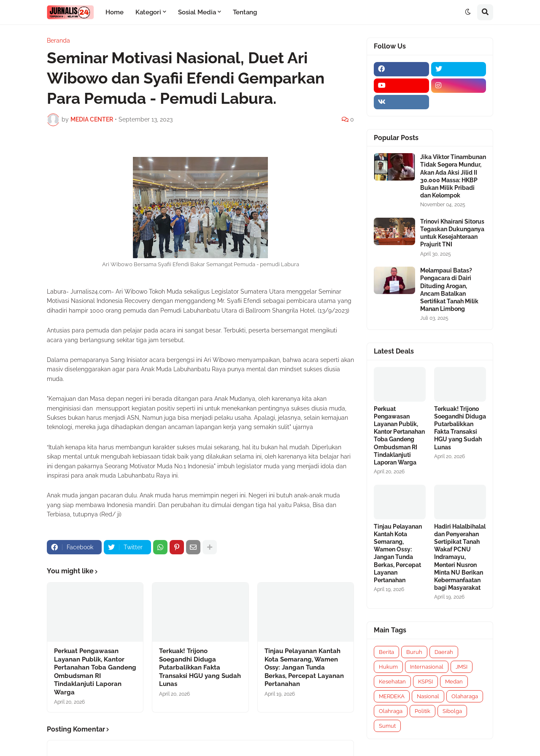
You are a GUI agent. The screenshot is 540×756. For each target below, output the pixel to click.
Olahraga (391, 711)
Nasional (428, 696)
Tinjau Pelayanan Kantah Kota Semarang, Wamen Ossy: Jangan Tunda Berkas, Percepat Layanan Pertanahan (304, 667)
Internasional (427, 667)
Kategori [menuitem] (148, 12)
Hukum (388, 667)
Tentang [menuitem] (245, 12)
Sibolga (452, 711)
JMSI (462, 667)
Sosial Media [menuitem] (197, 12)
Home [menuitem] (115, 12)
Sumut (387, 726)
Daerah (444, 652)
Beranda (58, 40)
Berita (386, 652)
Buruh (414, 652)
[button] (468, 12)
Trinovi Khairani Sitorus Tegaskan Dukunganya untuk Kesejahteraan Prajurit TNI (452, 233)
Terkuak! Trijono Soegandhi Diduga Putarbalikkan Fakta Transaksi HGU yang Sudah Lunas (200, 667)
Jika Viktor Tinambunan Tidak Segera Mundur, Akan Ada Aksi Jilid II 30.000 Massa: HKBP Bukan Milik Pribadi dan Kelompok (453, 176)
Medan (454, 682)
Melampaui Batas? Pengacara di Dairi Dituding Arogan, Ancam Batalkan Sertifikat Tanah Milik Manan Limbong (449, 290)
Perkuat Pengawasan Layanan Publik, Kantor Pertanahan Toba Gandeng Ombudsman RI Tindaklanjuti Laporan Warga (95, 672)
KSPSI (425, 682)
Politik (423, 711)
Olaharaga (465, 696)
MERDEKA (392, 696)
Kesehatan (392, 682)
